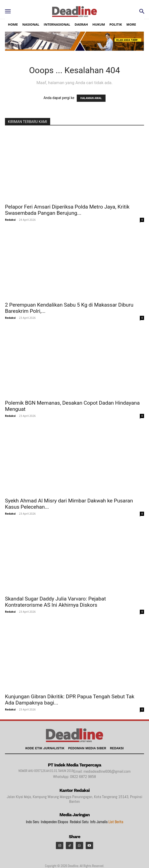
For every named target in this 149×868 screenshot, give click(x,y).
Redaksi (10, 220)
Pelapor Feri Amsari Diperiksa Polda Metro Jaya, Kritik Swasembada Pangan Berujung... (67, 210)
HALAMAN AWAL (91, 98)
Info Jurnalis (99, 822)
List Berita (116, 822)
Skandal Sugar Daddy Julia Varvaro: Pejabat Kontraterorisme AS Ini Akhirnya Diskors (55, 602)
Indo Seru (32, 822)
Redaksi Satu (79, 822)
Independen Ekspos (54, 822)
